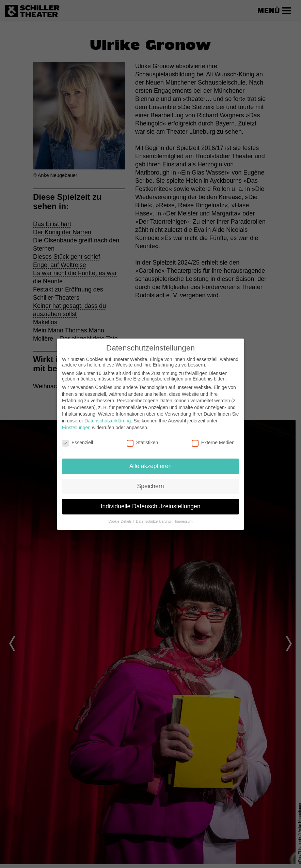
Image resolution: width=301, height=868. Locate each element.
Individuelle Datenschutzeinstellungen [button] (151, 506)
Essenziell (77, 443)
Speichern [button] (151, 486)
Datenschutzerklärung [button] (154, 521)
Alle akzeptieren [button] (151, 466)
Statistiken (142, 443)
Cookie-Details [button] (120, 521)
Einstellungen (76, 428)
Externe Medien (213, 443)
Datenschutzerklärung (108, 421)
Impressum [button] (184, 521)
